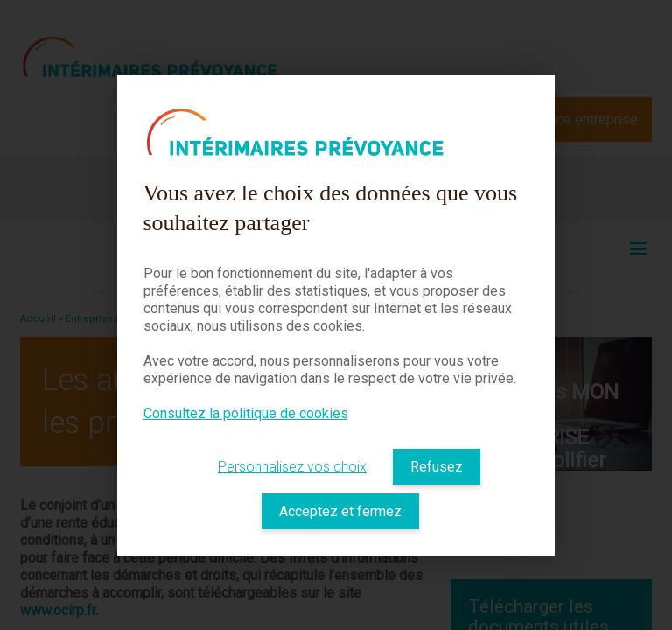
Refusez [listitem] (437, 467)
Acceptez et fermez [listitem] (340, 511)
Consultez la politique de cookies (246, 413)
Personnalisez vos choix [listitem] (292, 467)
